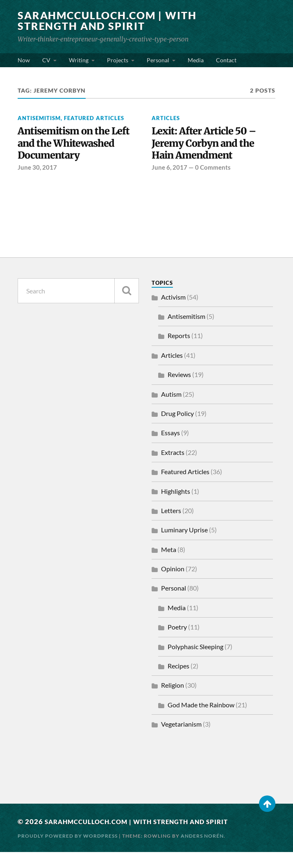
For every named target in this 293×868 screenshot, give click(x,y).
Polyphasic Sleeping (195, 662)
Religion (173, 701)
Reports (179, 352)
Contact (226, 60)
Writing (79, 60)
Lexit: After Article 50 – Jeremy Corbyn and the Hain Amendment (208, 144)
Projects (118, 60)
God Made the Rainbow (201, 721)
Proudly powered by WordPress (68, 852)
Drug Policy (177, 429)
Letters (171, 526)
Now (24, 60)
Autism (171, 410)
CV (46, 60)
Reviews (179, 391)
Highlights (176, 507)
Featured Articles (94, 118)
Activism (173, 313)
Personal (158, 60)
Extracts (173, 468)
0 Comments (213, 170)
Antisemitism (39, 118)
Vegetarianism (181, 740)
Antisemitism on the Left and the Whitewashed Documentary (68, 151)
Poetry (177, 643)
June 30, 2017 (37, 184)
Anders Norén (202, 852)
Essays (170, 449)
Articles (166, 118)
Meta (169, 565)
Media (196, 60)
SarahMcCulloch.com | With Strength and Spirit (111, 20)
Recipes (178, 682)
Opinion (173, 585)
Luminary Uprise (184, 546)
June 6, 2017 (169, 170)
